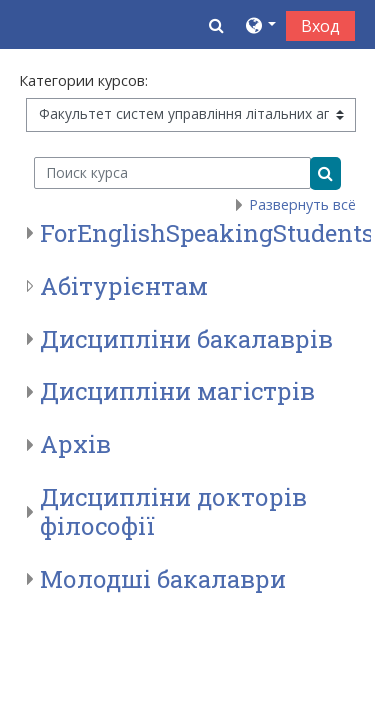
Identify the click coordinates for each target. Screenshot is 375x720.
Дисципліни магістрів (177, 391)
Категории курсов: (83, 80)
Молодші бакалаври (163, 579)
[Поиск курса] (172, 173)
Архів (75, 444)
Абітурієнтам (124, 286)
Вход (320, 26)
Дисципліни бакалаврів (186, 339)
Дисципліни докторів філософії (173, 511)
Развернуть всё (302, 204)
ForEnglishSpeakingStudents (207, 233)
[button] (216, 25)
